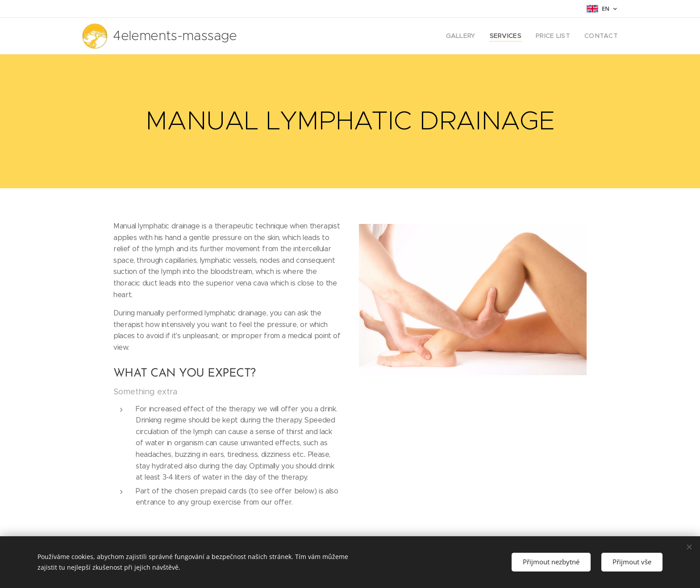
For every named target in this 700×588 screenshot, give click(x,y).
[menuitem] (472, 36)
